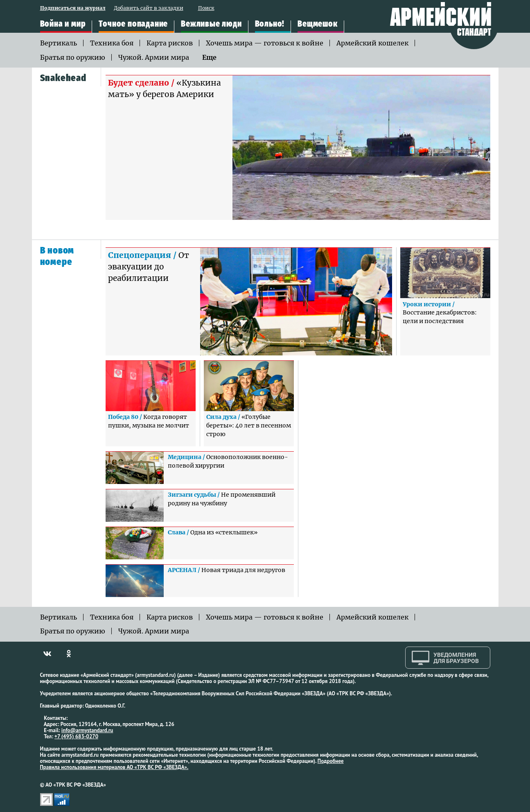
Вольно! (270, 24)
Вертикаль (59, 43)
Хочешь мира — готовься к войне (265, 43)
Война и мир (63, 24)
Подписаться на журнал (73, 8)
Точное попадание (133, 24)
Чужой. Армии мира (154, 57)
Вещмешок (317, 24)
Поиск (206, 8)
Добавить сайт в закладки (149, 8)
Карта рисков (170, 43)
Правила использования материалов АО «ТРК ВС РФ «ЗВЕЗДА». (114, 767)
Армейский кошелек (372, 43)
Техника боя (112, 43)
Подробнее (331, 761)
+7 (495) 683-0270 (76, 736)
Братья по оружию (73, 57)
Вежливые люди (211, 24)
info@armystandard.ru (87, 730)
